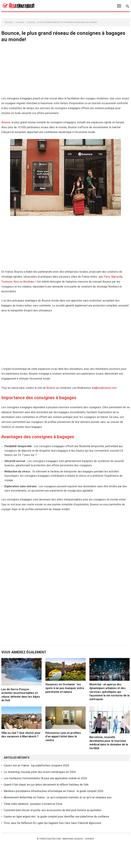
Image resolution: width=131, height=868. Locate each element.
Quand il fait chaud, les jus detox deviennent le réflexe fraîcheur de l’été (46, 785)
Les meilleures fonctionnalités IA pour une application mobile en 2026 (45, 778)
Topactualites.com (50, 839)
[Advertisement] (66, 71)
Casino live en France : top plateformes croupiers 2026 (36, 765)
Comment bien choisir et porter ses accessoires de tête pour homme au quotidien (53, 810)
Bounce (6, 122)
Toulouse (7, 282)
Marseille (117, 277)
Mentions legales (73, 839)
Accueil (9, 22)
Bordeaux (29, 282)
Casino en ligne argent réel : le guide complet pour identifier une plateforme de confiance (56, 817)
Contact (90, 839)
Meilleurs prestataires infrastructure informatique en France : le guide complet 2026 (54, 791)
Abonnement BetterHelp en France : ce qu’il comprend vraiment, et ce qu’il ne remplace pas (58, 797)
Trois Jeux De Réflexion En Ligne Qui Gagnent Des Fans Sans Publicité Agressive (52, 823)
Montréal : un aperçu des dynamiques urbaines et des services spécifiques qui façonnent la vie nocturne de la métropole (109, 692)
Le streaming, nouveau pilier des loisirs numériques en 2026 (40, 772)
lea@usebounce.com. (104, 388)
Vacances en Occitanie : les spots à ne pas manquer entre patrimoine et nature (65, 688)
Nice (16, 282)
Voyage (20, 22)
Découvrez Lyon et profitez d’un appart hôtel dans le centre (63, 737)
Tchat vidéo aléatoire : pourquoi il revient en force (33, 804)
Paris (107, 277)
